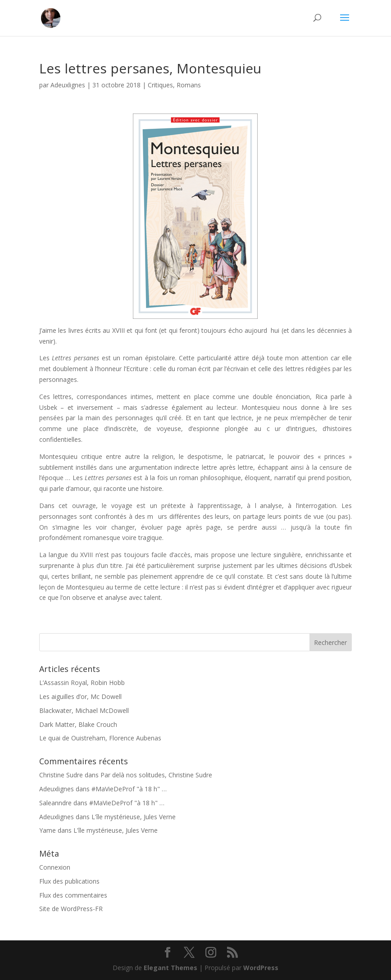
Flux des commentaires (73, 895)
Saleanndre (55, 803)
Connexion (55, 867)
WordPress (261, 968)
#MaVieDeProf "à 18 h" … (129, 789)
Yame (48, 830)
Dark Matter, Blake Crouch (78, 724)
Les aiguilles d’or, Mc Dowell (80, 696)
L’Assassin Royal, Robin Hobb (82, 683)
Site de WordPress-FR (71, 909)
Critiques (160, 85)
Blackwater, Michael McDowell (84, 710)
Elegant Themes (170, 968)
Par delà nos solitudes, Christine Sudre (156, 775)
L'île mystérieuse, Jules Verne (134, 817)
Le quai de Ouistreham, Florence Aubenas (100, 738)
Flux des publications (69, 881)
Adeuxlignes (68, 85)
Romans (189, 85)
